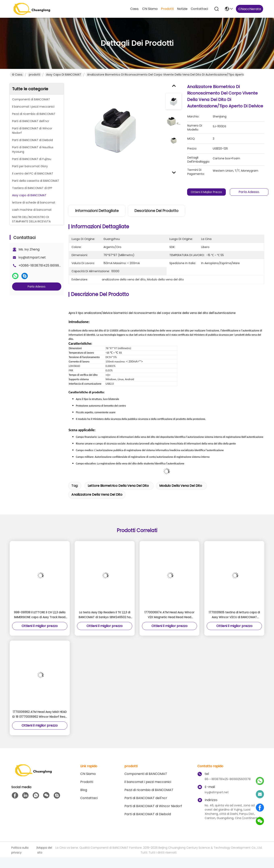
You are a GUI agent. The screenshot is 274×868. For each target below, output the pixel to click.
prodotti (167, 9)
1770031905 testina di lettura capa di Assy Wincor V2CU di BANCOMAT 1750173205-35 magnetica (234, 615)
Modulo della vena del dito (181, 486)
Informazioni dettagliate (97, 211)
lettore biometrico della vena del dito (118, 486)
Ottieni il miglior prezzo (207, 192)
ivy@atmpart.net (32, 257)
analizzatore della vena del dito (97, 495)
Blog (84, 790)
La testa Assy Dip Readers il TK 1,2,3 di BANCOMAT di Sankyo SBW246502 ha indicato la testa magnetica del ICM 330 (105, 615)
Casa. (135, 9)
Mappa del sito (45, 850)
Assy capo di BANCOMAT (64, 75)
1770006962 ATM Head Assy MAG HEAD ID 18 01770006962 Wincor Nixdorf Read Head (40, 714)
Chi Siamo (150, 9)
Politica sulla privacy (20, 850)
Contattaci (199, 9)
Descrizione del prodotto (156, 211)
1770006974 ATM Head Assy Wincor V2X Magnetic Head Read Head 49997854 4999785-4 (169, 615)
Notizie (182, 9)
